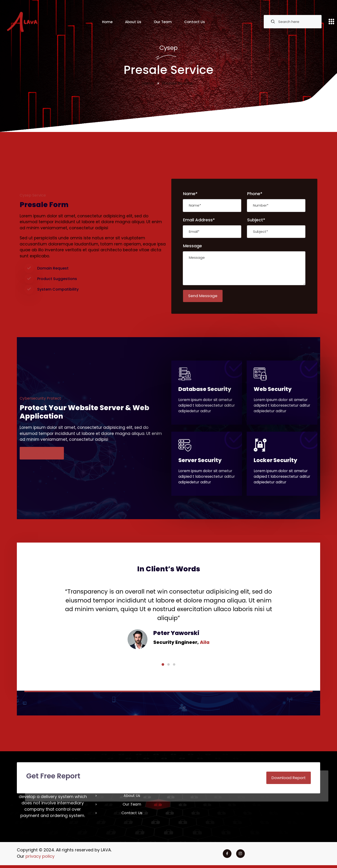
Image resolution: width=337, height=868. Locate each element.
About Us (133, 22)
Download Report (288, 780)
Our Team (163, 22)
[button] (163, 667)
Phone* (255, 194)
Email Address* (199, 220)
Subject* (256, 220)
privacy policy (40, 859)
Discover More (43, 455)
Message (192, 246)
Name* (190, 194)
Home (107, 22)
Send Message (204, 296)
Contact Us (195, 22)
